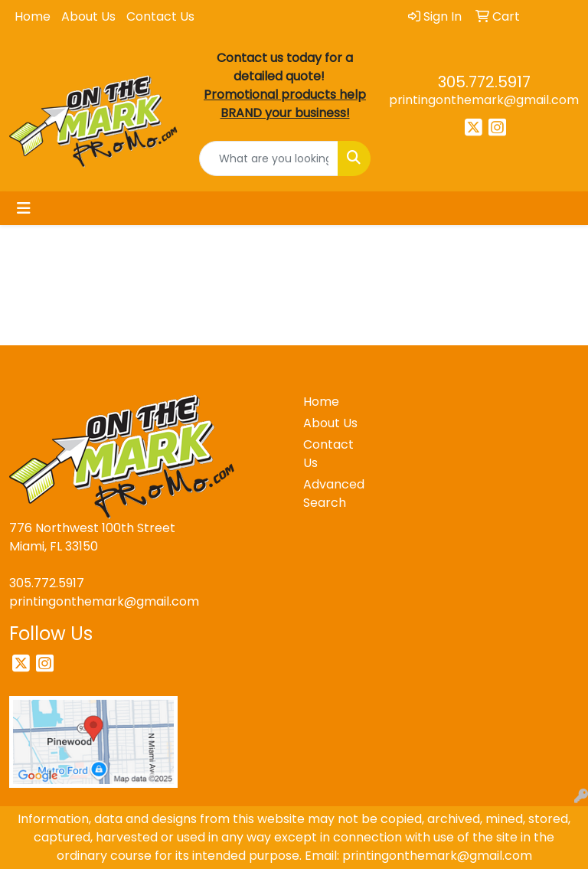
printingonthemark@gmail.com (484, 100)
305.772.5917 (484, 82)
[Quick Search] (269, 158)
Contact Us (160, 16)
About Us (88, 16)
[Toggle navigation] (24, 208)
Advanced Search (331, 493)
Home (33, 16)
